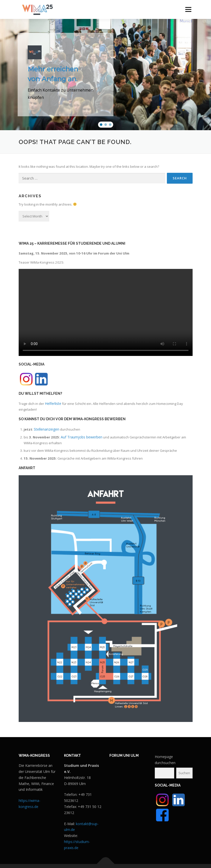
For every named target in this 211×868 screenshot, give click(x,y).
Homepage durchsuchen (165, 760)
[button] (101, 125)
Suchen (184, 773)
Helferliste (53, 403)
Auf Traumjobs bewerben (82, 437)
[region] (105, 75)
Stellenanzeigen (47, 429)
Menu (188, 9)
